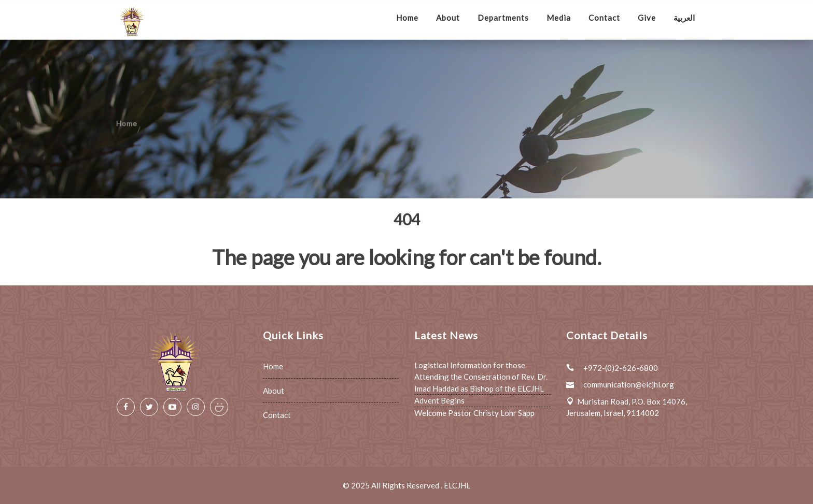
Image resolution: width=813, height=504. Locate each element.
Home (407, 18)
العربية (684, 18)
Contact (604, 18)
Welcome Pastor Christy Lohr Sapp (474, 413)
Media (559, 18)
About (448, 18)
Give (647, 18)
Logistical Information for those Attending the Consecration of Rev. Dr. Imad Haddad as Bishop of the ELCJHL (481, 377)
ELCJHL (457, 485)
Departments (503, 18)
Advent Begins (439, 400)
